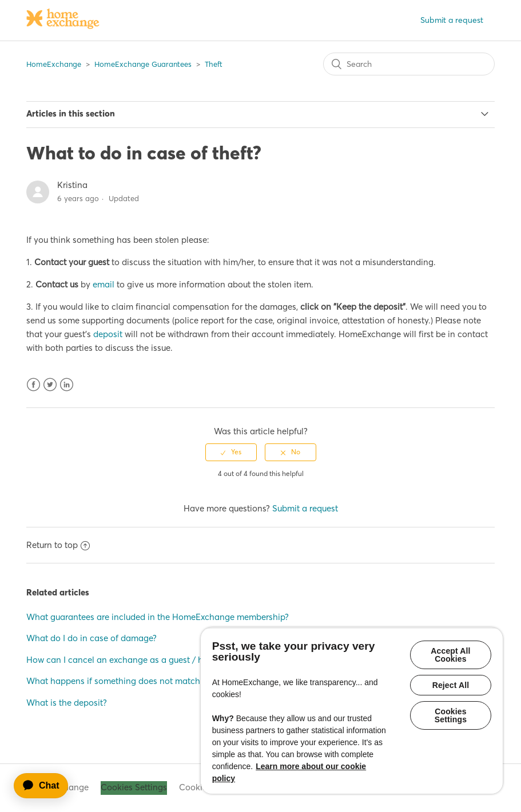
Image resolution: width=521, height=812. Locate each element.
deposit (108, 334)
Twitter (50, 385)
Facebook (33, 385)
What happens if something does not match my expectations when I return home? (188, 681)
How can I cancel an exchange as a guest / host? (123, 660)
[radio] (231, 452)
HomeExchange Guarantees (143, 64)
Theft (214, 64)
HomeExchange (54, 64)
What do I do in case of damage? (92, 638)
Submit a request (452, 20)
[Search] (409, 64)
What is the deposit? (67, 703)
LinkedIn (67, 385)
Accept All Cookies (450, 655)
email (104, 284)
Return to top (58, 545)
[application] (46, 786)
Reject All (451, 685)
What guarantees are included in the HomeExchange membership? (158, 617)
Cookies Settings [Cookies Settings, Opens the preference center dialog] (451, 715)
